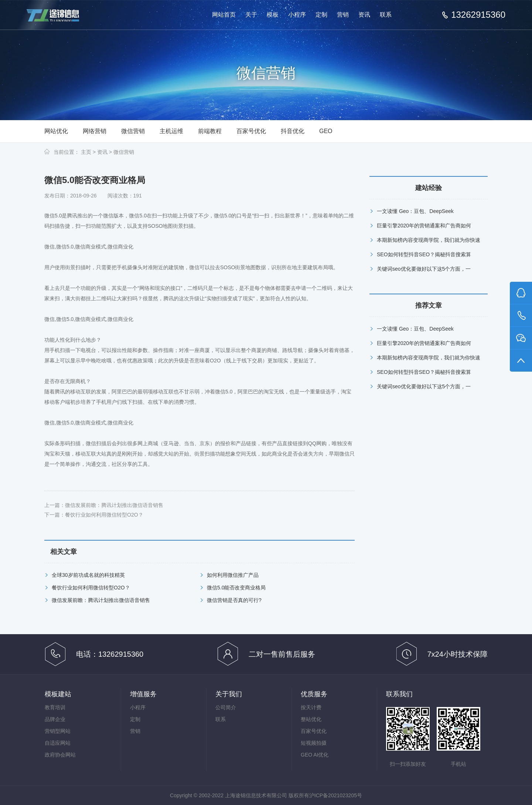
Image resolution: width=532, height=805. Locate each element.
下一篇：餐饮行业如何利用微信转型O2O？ (94, 515)
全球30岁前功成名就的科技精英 (88, 575)
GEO (326, 131)
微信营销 (133, 131)
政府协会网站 (60, 755)
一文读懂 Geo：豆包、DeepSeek (415, 211)
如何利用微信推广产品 (233, 575)
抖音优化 (293, 131)
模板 (273, 15)
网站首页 (224, 15)
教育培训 (55, 707)
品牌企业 (55, 719)
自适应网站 (58, 743)
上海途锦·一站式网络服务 (59, 15)
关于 (251, 15)
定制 (321, 15)
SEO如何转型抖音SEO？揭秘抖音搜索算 (424, 254)
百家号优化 (251, 131)
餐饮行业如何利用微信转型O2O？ (91, 588)
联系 (386, 15)
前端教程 (210, 131)
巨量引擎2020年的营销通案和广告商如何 (424, 226)
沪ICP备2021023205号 (336, 795)
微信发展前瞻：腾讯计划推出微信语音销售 (101, 600)
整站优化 (311, 719)
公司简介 (226, 707)
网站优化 (56, 131)
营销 (343, 15)
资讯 (364, 15)
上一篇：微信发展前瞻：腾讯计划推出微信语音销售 (104, 505)
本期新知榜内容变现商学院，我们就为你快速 (429, 240)
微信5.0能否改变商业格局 (236, 588)
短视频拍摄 (314, 743)
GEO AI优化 (315, 755)
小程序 (297, 15)
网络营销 (95, 131)
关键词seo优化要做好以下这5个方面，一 (424, 269)
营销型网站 (58, 731)
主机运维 (171, 131)
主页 (86, 152)
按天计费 (311, 707)
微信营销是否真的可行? (234, 600)
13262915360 (478, 15)
